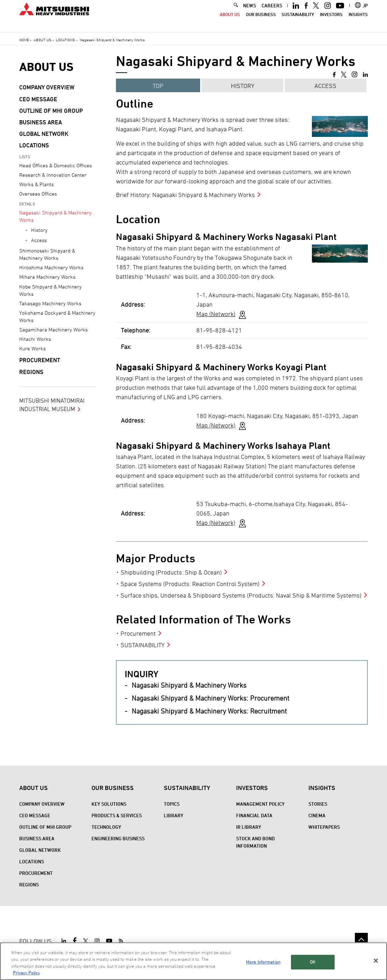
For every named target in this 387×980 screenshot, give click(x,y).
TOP (158, 86)
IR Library (249, 827)
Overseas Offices (38, 194)
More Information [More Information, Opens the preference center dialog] (263, 962)
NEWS (250, 12)
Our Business (261, 22)
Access (325, 86)
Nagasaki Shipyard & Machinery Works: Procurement (210, 698)
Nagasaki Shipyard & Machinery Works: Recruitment (209, 711)
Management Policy (260, 804)
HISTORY (243, 86)
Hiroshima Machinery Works (51, 267)
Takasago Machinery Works (50, 303)
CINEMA (317, 815)
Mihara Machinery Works (47, 277)
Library (174, 815)
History (39, 230)
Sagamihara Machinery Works (53, 330)
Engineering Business (118, 838)
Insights (358, 22)
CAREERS (272, 12)
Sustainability (298, 22)
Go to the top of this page (361, 939)
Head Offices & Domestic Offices (56, 165)
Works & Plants (36, 184)
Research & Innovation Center (53, 175)
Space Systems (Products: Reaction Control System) (190, 584)
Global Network (44, 134)
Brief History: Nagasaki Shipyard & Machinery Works (185, 195)
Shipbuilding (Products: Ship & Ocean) (171, 572)
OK (313, 962)
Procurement (138, 633)
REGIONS (31, 372)
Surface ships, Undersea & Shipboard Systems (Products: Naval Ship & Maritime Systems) (241, 595)
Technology (106, 827)
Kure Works (32, 348)
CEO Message (38, 99)
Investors (331, 22)
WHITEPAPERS (324, 827)
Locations (65, 40)
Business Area (41, 122)
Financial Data (254, 815)
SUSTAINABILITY (143, 645)
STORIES (318, 804)
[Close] (376, 960)
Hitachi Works (35, 339)
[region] (193, 961)
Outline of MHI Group (51, 111)
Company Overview (47, 87)
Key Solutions (109, 804)
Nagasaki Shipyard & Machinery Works (189, 685)
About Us (230, 22)
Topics (172, 804)
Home (24, 40)
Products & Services (117, 815)
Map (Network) (216, 314)
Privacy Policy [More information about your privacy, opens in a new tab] (26, 973)
